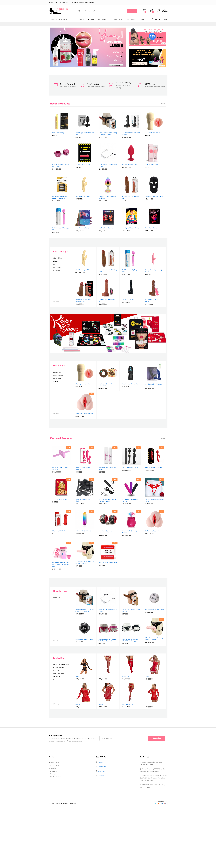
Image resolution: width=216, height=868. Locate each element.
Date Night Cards (151, 228)
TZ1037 (78, 676)
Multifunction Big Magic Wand (61, 229)
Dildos (55, 261)
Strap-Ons (57, 598)
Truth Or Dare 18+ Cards (61, 499)
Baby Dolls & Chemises (61, 664)
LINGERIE (59, 658)
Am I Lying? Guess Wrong (130, 228)
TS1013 (101, 704)
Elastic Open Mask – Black (154, 196)
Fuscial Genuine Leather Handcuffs (61, 165)
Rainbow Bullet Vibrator (84, 531)
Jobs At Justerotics (55, 777)
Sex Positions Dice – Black (85, 639)
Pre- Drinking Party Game (84, 228)
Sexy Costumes (58, 674)
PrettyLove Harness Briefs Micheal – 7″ (131, 610)
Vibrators (56, 270)
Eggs (55, 264)
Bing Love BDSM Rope (60, 531)
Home (81, 19)
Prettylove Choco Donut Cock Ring (107, 385)
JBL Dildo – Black (128, 300)
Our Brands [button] (115, 19)
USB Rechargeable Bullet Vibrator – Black (107, 500)
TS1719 (147, 676)
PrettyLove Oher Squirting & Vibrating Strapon (108, 134)
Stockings (57, 677)
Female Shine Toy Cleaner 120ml (108, 468)
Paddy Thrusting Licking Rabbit (153, 271)
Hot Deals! (102, 19)
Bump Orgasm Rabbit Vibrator (83, 468)
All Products (131, 19)
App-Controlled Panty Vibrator (60, 468)
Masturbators (58, 375)
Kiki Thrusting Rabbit (83, 196)
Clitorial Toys (58, 258)
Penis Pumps (58, 378)
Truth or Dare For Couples (108, 563)
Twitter (101, 776)
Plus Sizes (57, 671)
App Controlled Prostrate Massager (154, 385)
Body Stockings (58, 667)
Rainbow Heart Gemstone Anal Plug (108, 197)
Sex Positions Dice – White (154, 609)
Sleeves (56, 381)
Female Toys (60, 251)
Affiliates (52, 774)
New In (91, 19)
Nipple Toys (57, 267)
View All (163, 104)
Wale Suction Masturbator (131, 384)
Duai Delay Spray (58, 133)
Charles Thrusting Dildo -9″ (107, 300)
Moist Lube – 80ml (152, 165)
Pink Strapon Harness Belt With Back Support (108, 640)
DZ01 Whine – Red (128, 704)
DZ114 (100, 676)
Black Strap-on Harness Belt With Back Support (130, 640)
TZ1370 (147, 704)
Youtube (101, 762)
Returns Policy (54, 765)
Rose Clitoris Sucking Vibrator (129, 532)
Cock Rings (57, 372)
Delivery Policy (54, 762)
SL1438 (78, 704)
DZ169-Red (125, 676)
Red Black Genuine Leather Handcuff (105, 532)
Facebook (102, 771)
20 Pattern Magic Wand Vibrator (130, 500)
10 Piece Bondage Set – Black (84, 500)
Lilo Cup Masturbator (152, 133)
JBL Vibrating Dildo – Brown (152, 301)
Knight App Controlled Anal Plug (85, 134)
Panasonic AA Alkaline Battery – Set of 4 (60, 197)
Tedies (55, 680)
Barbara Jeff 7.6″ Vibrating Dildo (131, 197)
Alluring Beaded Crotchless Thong (154, 500)
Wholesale (52, 768)
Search (132, 11)
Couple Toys (60, 591)
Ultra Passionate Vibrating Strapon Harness (85, 562)
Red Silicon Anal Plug (129, 165)
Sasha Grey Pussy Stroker (84, 414)
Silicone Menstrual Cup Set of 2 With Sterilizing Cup (61, 564)
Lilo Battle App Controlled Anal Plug (131, 134)
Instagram (102, 767)
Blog (142, 19)
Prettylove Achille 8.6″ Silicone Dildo (83, 300)
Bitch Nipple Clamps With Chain (108, 165)
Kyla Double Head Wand (130, 467)
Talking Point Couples (106, 228)
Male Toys (59, 366)
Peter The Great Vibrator (154, 467)
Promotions (53, 771)
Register (165, 12)
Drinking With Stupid (83, 165)
